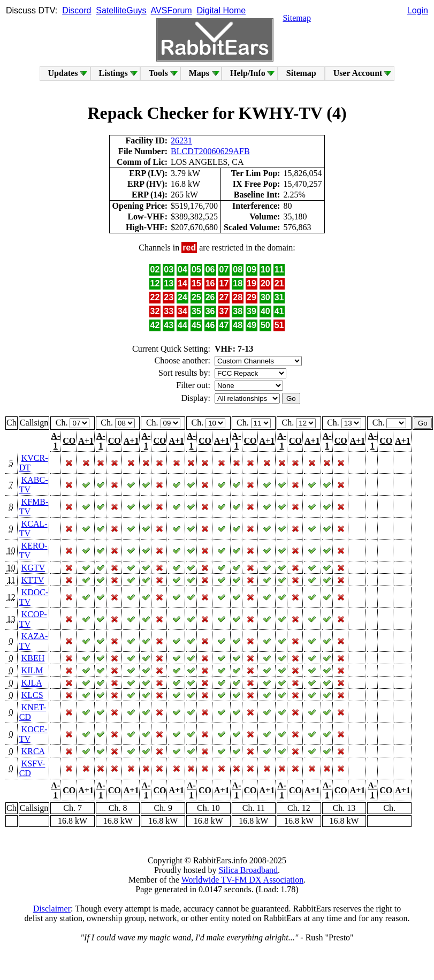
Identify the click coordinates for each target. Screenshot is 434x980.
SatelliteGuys (121, 10)
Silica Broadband (248, 870)
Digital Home (222, 10)
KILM (32, 670)
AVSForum (172, 10)
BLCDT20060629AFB (210, 151)
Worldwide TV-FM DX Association (243, 880)
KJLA (32, 683)
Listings (113, 73)
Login (418, 10)
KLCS (32, 695)
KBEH (33, 658)
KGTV (33, 568)
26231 (181, 140)
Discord (77, 10)
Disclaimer (52, 909)
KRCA (33, 751)
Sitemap (296, 18)
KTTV (33, 580)
